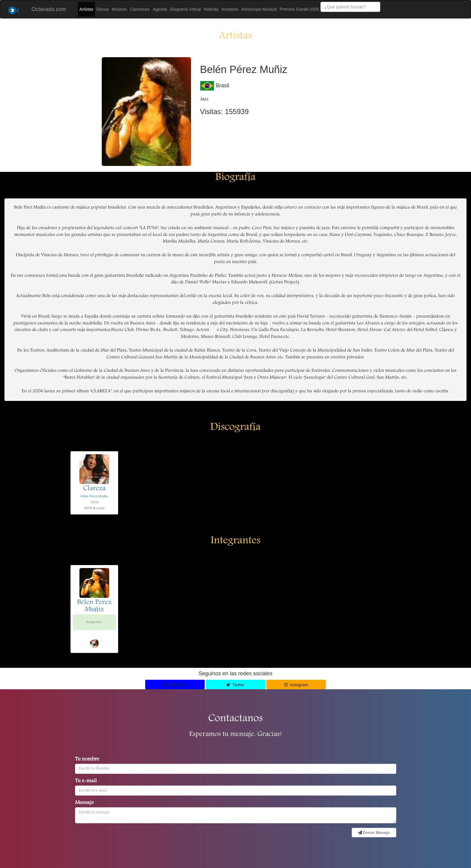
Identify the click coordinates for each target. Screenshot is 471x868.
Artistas (86, 9)
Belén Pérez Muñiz (94, 496)
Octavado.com (49, 9)
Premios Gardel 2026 (299, 9)
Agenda (160, 9)
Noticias (211, 9)
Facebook (175, 685)
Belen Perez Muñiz (94, 606)
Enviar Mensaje (374, 833)
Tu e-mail (86, 781)
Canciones (140, 9)
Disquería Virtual (186, 9)
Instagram (296, 685)
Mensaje (84, 803)
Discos (103, 9)
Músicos (119, 9)
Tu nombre (87, 760)
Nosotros (230, 9)
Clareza (94, 489)
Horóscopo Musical (259, 9)
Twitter (235, 685)
